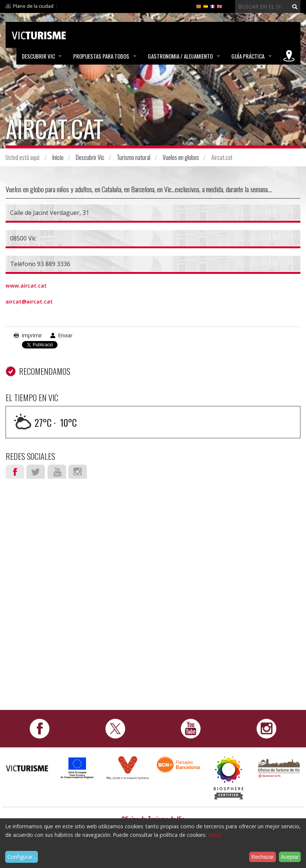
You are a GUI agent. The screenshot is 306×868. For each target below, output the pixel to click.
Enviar (65, 335)
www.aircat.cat (26, 286)
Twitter (36, 472)
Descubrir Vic (38, 56)
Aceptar (290, 857)
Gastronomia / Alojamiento (180, 56)
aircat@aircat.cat (29, 302)
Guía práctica (248, 56)
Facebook (15, 472)
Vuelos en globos (181, 157)
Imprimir (32, 335)
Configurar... (22, 857)
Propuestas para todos (101, 56)
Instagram (78, 472)
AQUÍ (214, 835)
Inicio (58, 157)
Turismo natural (134, 157)
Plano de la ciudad (33, 6)
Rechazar (263, 857)
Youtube (57, 472)
